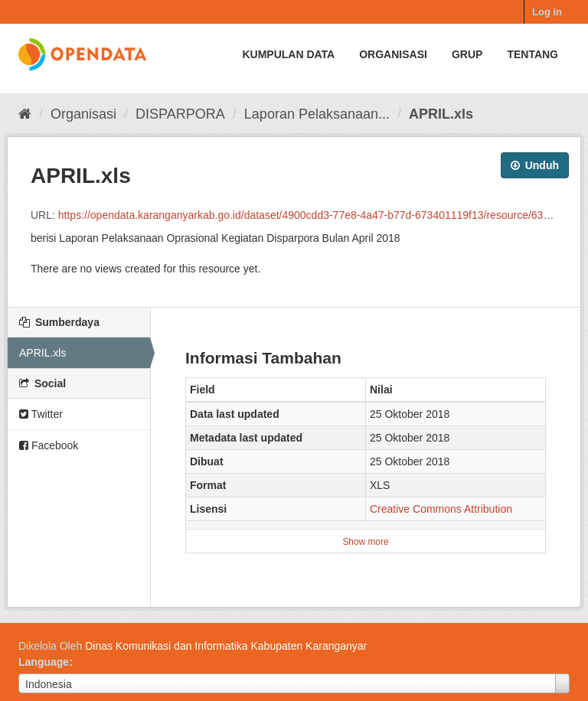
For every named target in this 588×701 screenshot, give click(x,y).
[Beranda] (25, 114)
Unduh (535, 165)
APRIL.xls (441, 114)
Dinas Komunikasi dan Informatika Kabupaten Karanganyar (226, 646)
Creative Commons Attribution (441, 509)
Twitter (41, 414)
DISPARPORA (180, 114)
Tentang (532, 54)
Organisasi (393, 54)
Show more (365, 542)
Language (44, 662)
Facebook (49, 445)
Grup (467, 54)
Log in (547, 12)
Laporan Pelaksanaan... (317, 114)
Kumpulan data (288, 54)
